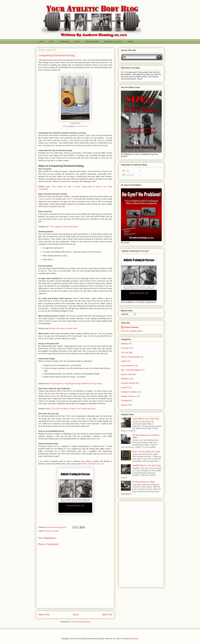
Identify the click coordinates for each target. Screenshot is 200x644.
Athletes (124, 344)
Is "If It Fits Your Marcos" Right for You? (66, 409)
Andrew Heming (131, 327)
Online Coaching (92, 41)
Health (124, 361)
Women (124, 405)
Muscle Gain (126, 374)
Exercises (125, 348)
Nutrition (56, 531)
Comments (128, 175)
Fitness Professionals (130, 357)
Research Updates (129, 392)
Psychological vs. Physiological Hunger (66, 384)
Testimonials (64, 41)
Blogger (135, 639)
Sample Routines (128, 396)
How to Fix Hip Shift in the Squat (146, 452)
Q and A (124, 387)
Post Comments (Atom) (81, 622)
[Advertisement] (132, 543)
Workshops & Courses (113, 41)
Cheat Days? (91, 409)
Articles (130, 41)
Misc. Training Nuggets (131, 370)
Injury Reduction (128, 366)
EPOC (69, 199)
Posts (126, 171)
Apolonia (71, 126)
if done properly (45, 199)
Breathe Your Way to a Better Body (63, 328)
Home (41, 41)
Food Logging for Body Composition (64, 227)
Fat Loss (48, 531)
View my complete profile (132, 331)
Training (124, 401)
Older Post (107, 615)
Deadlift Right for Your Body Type (147, 465)
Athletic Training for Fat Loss (93, 464)
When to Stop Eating (94, 384)
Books (77, 41)
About (52, 41)
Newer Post (44, 615)
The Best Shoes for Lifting (143, 482)
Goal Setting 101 (59, 186)
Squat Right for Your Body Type (146, 419)
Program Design (128, 383)
